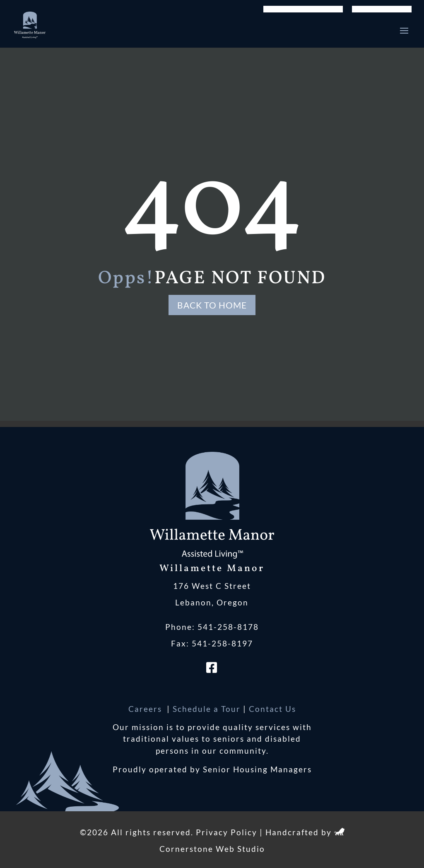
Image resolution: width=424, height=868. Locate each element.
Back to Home (212, 305)
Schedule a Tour (207, 709)
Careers (146, 709)
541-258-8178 (228, 627)
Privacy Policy (226, 832)
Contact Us (272, 709)
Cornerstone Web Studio (212, 849)
